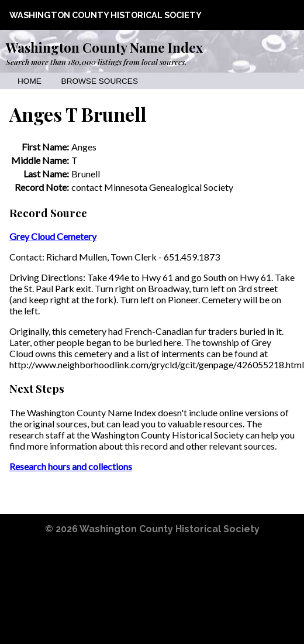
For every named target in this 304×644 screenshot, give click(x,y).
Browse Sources (100, 81)
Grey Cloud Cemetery (53, 236)
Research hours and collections (71, 466)
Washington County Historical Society (106, 15)
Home (30, 81)
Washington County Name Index (104, 47)
